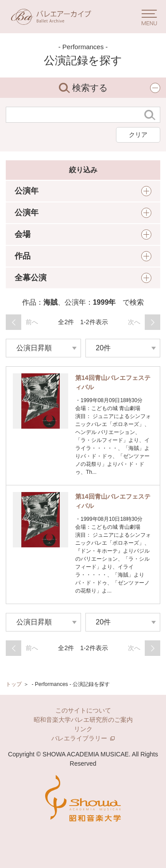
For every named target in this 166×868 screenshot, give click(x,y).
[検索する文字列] (73, 115)
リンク (83, 729)
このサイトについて (83, 710)
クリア (138, 135)
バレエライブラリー (83, 738)
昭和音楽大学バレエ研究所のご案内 (83, 720)
